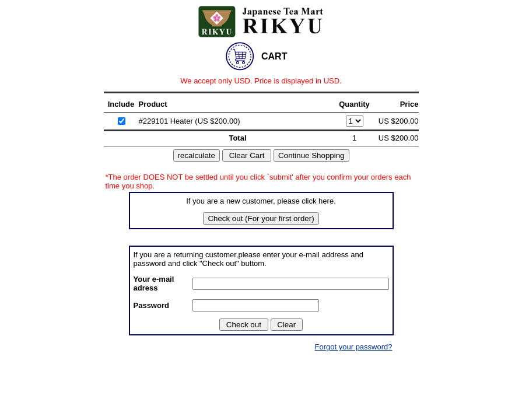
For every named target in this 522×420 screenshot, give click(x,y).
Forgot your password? (354, 347)
